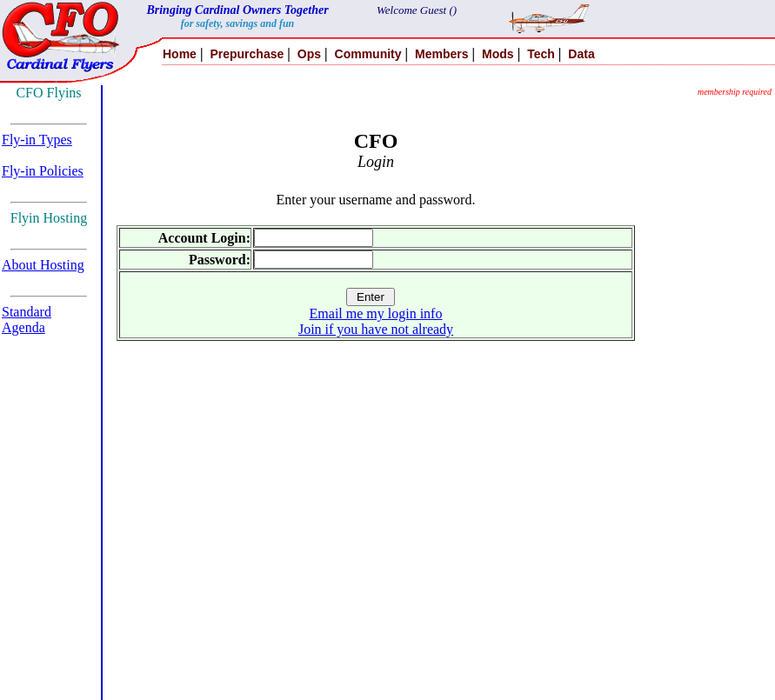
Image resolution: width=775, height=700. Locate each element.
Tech (541, 54)
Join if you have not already (376, 329)
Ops (309, 54)
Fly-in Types (37, 140)
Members (441, 54)
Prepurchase (247, 54)
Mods (498, 54)
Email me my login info (376, 313)
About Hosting (43, 265)
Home (180, 54)
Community (368, 54)
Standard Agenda (27, 320)
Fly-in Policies (43, 171)
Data (581, 54)
